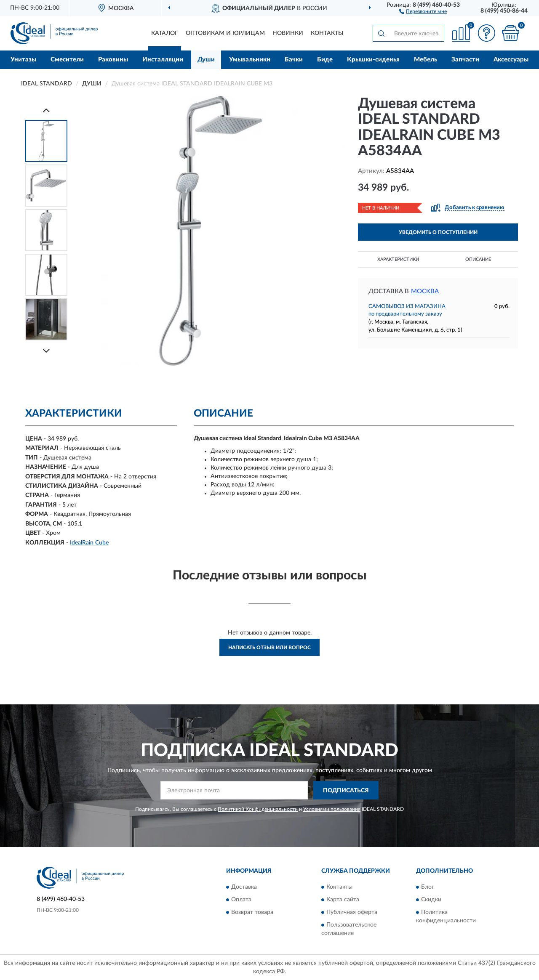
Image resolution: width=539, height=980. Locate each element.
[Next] (46, 351)
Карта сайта (343, 900)
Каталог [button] (165, 33)
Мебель (426, 60)
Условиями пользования (332, 809)
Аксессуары (511, 60)
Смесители (67, 60)
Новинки (288, 33)
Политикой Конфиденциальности (258, 809)
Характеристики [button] (398, 259)
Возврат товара (252, 912)
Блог (428, 887)
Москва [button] (425, 291)
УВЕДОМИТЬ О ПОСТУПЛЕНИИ (438, 232)
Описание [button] (478, 259)
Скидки (431, 900)
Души (206, 60)
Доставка (244, 887)
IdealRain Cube (89, 543)
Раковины (113, 60)
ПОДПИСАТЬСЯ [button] (346, 791)
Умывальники (250, 60)
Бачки (294, 60)
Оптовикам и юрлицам (225, 33)
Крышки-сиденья (373, 60)
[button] (423, 11)
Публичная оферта (352, 912)
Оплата (241, 900)
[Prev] (46, 110)
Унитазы (23, 60)
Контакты (327, 33)
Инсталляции (163, 60)
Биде (325, 60)
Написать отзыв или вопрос (269, 648)
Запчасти (465, 60)
